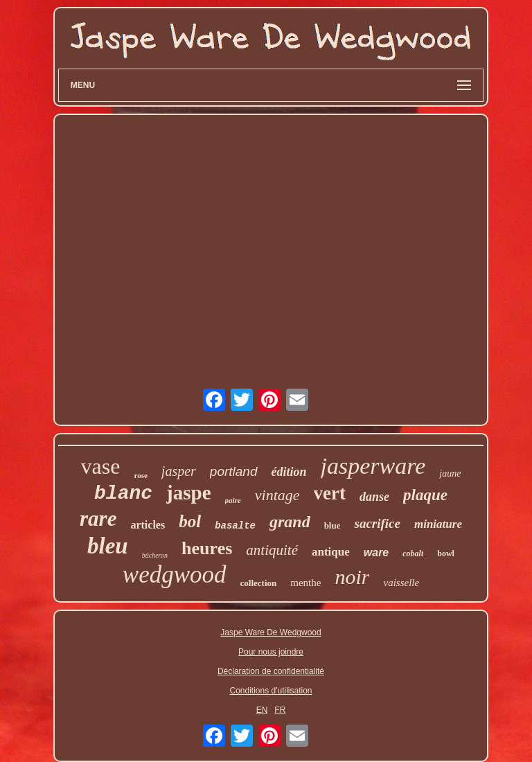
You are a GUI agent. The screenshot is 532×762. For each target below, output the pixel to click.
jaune (450, 473)
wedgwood (175, 575)
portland (234, 471)
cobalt (413, 553)
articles (148, 525)
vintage (277, 495)
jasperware (373, 466)
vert (330, 493)
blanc (123, 494)
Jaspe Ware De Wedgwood (271, 632)
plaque (425, 495)
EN (262, 710)
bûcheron (155, 555)
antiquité (272, 550)
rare (98, 519)
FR (280, 710)
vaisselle (401, 583)
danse (374, 497)
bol (190, 521)
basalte (235, 526)
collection (259, 583)
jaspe (188, 493)
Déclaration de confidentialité (271, 671)
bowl (446, 553)
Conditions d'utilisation (271, 691)
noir (352, 577)
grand (290, 522)
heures (207, 548)
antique (331, 552)
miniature (438, 524)
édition (289, 472)
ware (376, 552)
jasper (179, 471)
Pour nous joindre (271, 652)
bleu (108, 546)
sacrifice (377, 523)
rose (140, 475)
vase (101, 466)
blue (332, 525)
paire (233, 500)
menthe (305, 583)
